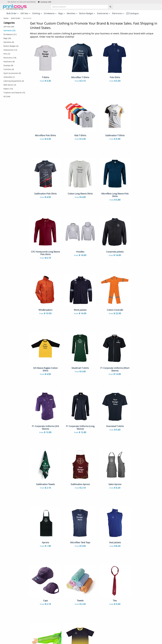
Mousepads (108, 604)
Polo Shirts (107, 566)
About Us (47, 566)
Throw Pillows (89, 604)
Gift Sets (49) (9, 27)
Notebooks (107, 593)
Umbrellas (107, 616)
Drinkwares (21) (10, 34)
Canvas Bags (108, 581)
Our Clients (48, 593)
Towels (106, 597)
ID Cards (106, 585)
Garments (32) (9, 30)
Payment (47, 570)
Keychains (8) (9, 62)
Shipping (47, 574)
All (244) (7, 96)
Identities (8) (9, 42)
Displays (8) (8, 65)
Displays (87, 612)
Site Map (47, 589)
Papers (86, 616)
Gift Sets (106, 570)
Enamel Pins (88, 600)
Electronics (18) (10, 58)
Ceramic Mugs (89, 577)
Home (6, 18)
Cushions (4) (9, 69)
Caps (85, 597)
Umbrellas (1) (9, 77)
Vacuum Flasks (109, 577)
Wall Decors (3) (10, 85)
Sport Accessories (110, 612)
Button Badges (89, 589)
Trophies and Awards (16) (14, 93)
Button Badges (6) (11, 46)
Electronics (107, 608)
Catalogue (132, 13)
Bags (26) (7, 38)
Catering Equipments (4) (14, 81)
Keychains (107, 589)
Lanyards (87, 585)
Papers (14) (8, 89)
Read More (154, 550)
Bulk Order (16, 18)
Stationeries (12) (10, 50)
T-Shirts (86, 566)
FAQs (46, 586)
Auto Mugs (107, 600)
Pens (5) (7, 54)
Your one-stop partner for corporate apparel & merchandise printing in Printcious (81, 641)
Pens (85, 593)
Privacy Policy (90, 632)
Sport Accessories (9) (12, 73)
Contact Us (48, 582)
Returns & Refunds (51, 578)
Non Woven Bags (90, 581)
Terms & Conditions (74, 632)
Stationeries (88, 608)
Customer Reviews (51, 597)
